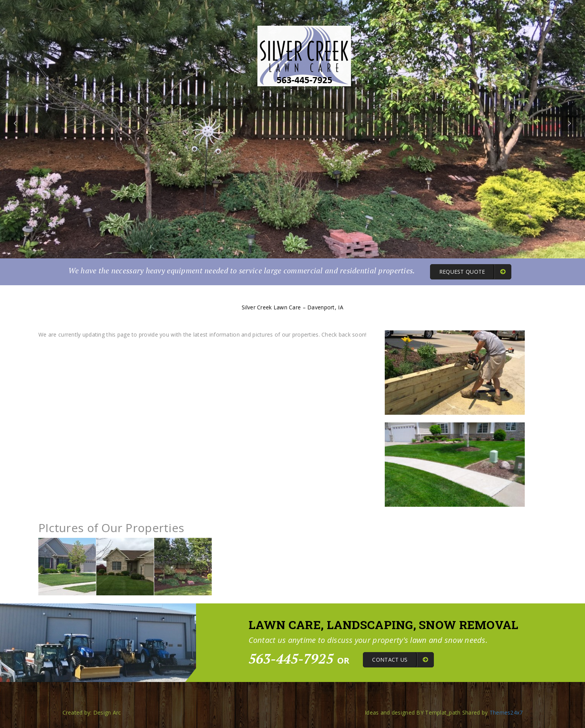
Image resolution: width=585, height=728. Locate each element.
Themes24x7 (506, 712)
